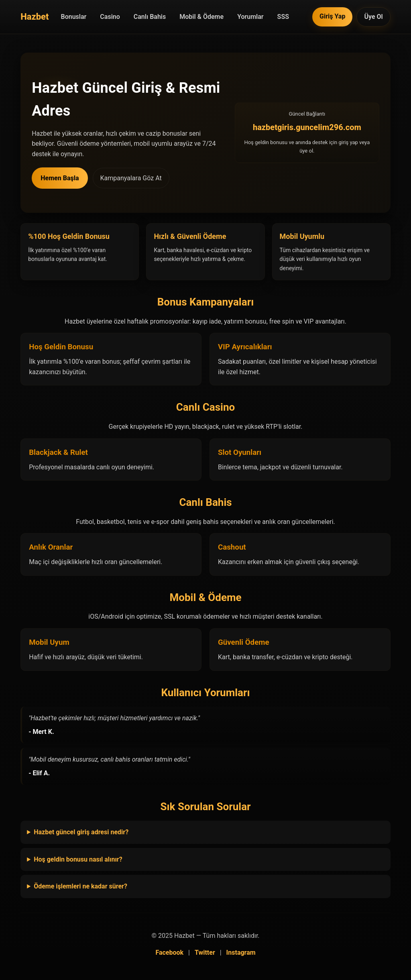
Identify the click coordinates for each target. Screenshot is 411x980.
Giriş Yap (332, 16)
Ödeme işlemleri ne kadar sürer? (80, 886)
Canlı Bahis (150, 17)
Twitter (205, 952)
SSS (283, 17)
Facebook (169, 952)
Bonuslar (74, 17)
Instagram (241, 952)
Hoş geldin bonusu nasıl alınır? (78, 859)
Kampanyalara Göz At (131, 178)
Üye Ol (373, 17)
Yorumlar (250, 17)
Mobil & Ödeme (201, 17)
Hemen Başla (60, 178)
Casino (110, 17)
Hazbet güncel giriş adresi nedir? (81, 832)
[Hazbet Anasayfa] (35, 17)
